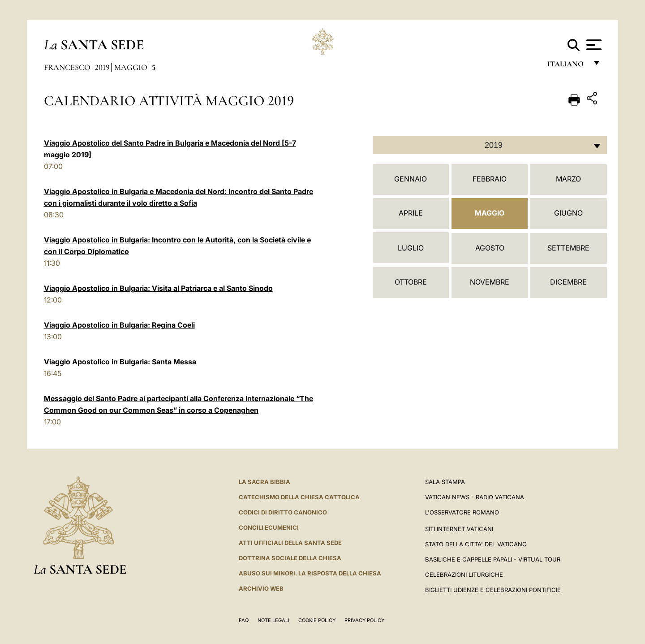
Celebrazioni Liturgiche (464, 575)
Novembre (490, 282)
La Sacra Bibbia (264, 482)
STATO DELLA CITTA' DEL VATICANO (476, 544)
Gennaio (411, 179)
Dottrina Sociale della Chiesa (290, 558)
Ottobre (411, 282)
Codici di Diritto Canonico (283, 512)
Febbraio (490, 179)
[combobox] (490, 145)
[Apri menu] (593, 45)
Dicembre (568, 282)
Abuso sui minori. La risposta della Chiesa (310, 573)
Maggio (131, 67)
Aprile (411, 213)
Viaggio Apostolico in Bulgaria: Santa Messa (120, 362)
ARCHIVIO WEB (261, 588)
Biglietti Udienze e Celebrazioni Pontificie (493, 590)
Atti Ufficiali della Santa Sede (290, 543)
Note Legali (273, 620)
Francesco (67, 67)
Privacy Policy (364, 620)
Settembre (568, 248)
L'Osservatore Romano (462, 512)
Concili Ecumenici (269, 527)
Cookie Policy (317, 620)
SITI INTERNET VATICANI (459, 529)
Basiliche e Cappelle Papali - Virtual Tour (493, 559)
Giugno (568, 213)
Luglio (411, 248)
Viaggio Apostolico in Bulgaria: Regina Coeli (119, 325)
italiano (567, 66)
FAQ (244, 620)
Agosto (490, 248)
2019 (102, 67)
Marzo (568, 179)
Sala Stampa (445, 482)
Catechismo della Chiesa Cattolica (299, 497)
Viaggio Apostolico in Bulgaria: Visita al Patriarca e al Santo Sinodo (158, 288)
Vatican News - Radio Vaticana (475, 497)
